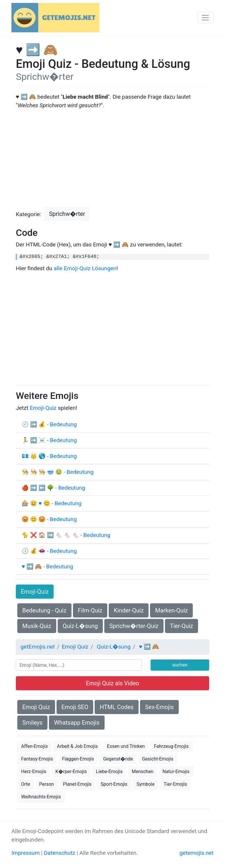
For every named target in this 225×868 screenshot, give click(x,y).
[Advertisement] (112, 158)
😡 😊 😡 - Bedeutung (49, 519)
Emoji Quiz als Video (112, 683)
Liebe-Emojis (109, 772)
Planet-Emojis (77, 784)
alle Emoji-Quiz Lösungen (85, 268)
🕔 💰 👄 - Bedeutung (49, 551)
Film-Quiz (90, 610)
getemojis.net (197, 853)
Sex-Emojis (159, 707)
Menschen (142, 772)
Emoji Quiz (36, 707)
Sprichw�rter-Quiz (134, 626)
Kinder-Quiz (129, 610)
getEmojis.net (38, 647)
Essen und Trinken (126, 746)
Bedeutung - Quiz (44, 610)
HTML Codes (117, 707)
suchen (180, 665)
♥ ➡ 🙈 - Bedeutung (47, 566)
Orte (26, 784)
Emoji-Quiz (43, 408)
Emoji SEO (75, 707)
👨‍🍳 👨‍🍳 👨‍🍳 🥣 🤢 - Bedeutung (58, 472)
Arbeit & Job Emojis (77, 746)
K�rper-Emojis (71, 772)
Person (47, 784)
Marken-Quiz (171, 610)
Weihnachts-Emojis (41, 797)
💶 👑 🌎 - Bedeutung (49, 456)
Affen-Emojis (34, 746)
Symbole (146, 784)
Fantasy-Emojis (37, 759)
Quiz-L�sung (80, 626)
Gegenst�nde (118, 759)
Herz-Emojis (34, 772)
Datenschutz (60, 853)
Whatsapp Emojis (77, 723)
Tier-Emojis (175, 784)
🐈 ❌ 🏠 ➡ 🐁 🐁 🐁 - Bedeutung (66, 535)
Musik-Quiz (37, 626)
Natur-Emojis (176, 772)
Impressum (26, 853)
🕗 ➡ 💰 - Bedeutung (49, 424)
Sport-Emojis (114, 784)
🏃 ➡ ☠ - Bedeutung (49, 440)
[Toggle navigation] (205, 18)
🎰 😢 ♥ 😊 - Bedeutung (52, 503)
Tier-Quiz (181, 626)
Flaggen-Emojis (78, 759)
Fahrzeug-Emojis (171, 746)
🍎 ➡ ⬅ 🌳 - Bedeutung (53, 488)
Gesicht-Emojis (158, 759)
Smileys (32, 723)
